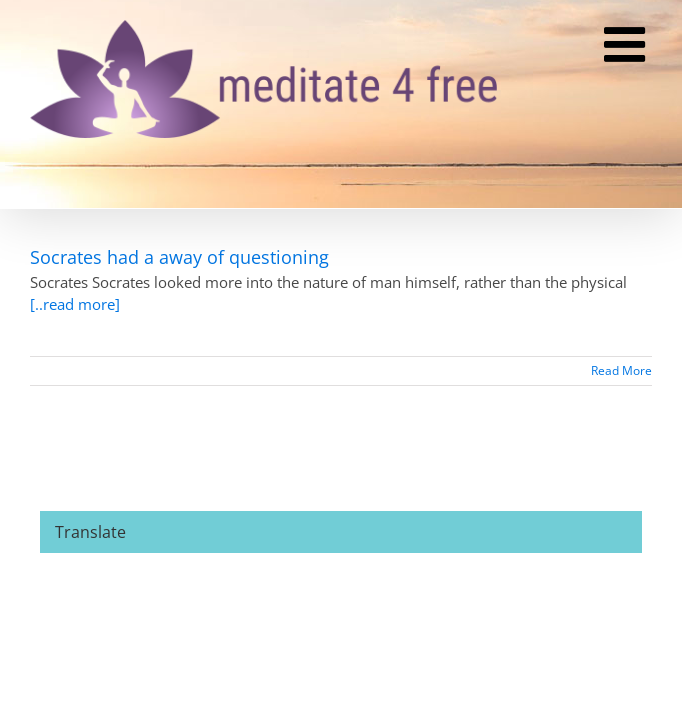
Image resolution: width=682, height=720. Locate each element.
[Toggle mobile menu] (628, 46)
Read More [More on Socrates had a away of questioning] (621, 370)
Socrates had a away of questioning (179, 257)
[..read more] (75, 304)
